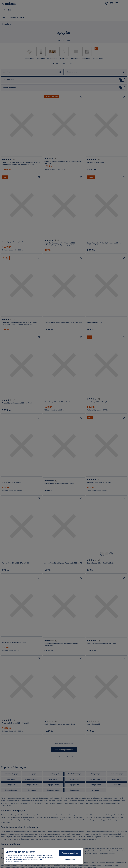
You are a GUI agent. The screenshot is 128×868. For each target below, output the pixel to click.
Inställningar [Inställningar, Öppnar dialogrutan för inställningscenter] (70, 859)
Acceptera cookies (70, 853)
